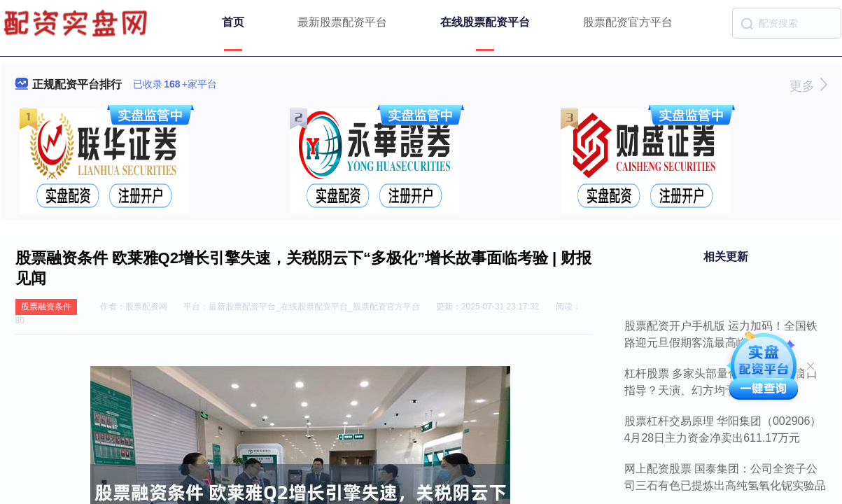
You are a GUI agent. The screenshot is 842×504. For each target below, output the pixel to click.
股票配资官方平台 (628, 22)
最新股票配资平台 (342, 22)
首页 (233, 22)
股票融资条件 (46, 307)
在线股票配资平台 (485, 22)
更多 (808, 86)
